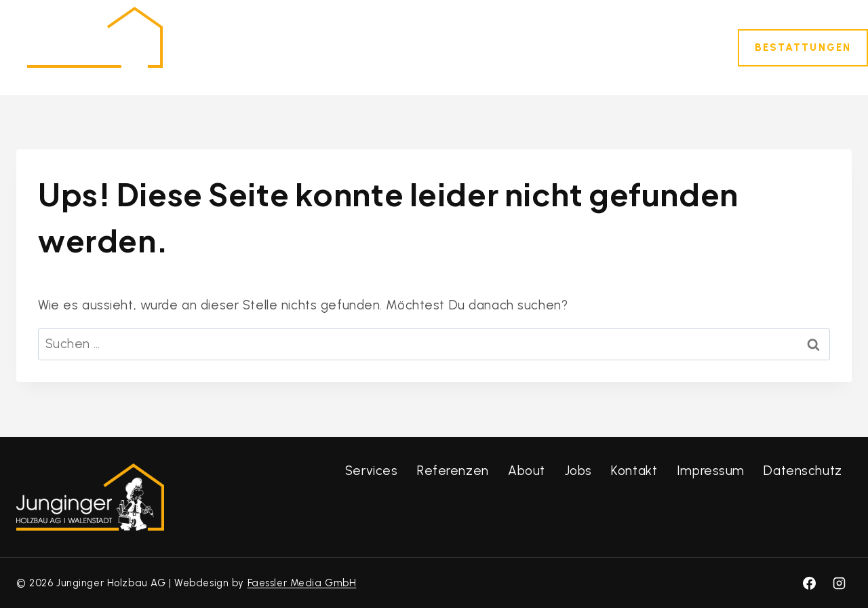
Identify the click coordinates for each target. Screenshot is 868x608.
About (527, 471)
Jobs (617, 47)
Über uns (553, 47)
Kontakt (676, 47)
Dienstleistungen (356, 47)
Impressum (711, 471)
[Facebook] (809, 583)
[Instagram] (839, 583)
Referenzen (467, 47)
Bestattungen (803, 47)
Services (372, 471)
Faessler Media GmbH (302, 583)
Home (264, 47)
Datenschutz (803, 471)
